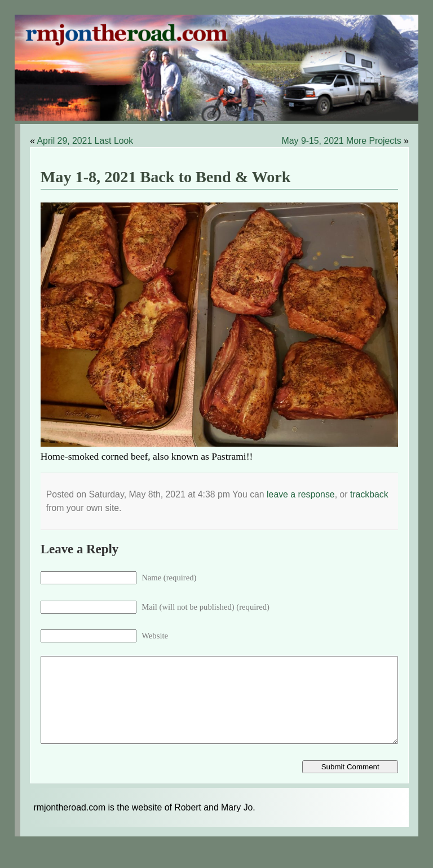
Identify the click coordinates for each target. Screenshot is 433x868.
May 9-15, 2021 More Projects (342, 141)
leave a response (301, 494)
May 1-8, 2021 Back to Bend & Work (166, 177)
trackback (369, 494)
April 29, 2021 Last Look (85, 141)
